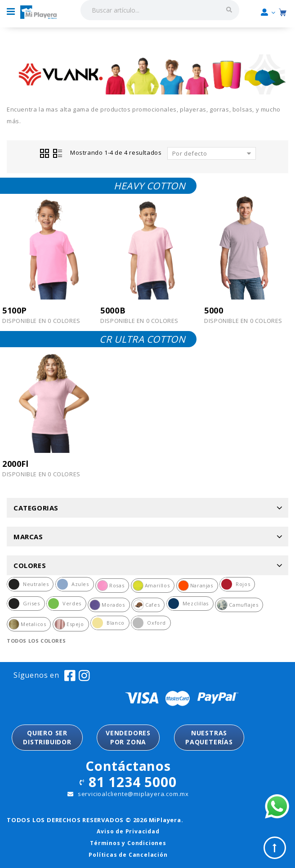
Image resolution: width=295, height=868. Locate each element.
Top (275, 848)
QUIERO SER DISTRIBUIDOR (47, 737)
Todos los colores (36, 641)
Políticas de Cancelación (128, 855)
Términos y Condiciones (128, 843)
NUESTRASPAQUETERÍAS (209, 737)
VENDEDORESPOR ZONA (128, 737)
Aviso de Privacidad (128, 831)
